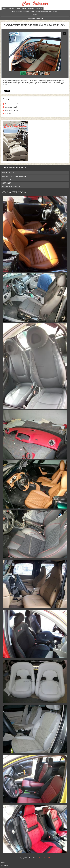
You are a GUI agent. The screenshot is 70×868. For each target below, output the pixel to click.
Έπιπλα (24, 9)
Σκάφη (18, 9)
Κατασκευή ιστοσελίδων (45, 858)
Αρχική (4, 9)
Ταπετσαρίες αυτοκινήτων (23, 11)
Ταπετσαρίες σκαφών (11, 107)
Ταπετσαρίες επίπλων (11, 110)
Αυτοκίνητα (11, 9)
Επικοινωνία (39, 9)
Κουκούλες (31, 9)
